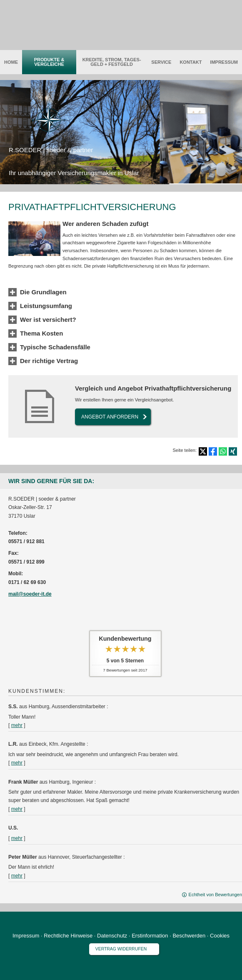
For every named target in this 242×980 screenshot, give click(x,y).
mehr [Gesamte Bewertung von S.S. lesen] (17, 725)
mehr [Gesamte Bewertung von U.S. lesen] (17, 838)
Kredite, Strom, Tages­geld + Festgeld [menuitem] (112, 62)
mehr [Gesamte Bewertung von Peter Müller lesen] (17, 876)
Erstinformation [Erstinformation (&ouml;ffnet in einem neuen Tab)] (150, 936)
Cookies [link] (220, 936)
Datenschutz (112, 936)
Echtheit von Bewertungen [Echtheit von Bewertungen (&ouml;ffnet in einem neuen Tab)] (215, 895)
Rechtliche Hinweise (68, 936)
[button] (43, 293)
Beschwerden (189, 936)
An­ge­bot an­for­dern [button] (110, 417)
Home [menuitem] (11, 62)
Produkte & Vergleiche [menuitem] (49, 62)
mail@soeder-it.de (30, 594)
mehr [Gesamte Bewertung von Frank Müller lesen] (17, 809)
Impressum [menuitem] (224, 62)
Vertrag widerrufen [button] (121, 949)
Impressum (26, 936)
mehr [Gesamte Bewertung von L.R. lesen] (17, 763)
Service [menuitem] (161, 62)
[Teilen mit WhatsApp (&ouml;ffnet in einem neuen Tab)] (223, 451)
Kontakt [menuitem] (191, 62)
